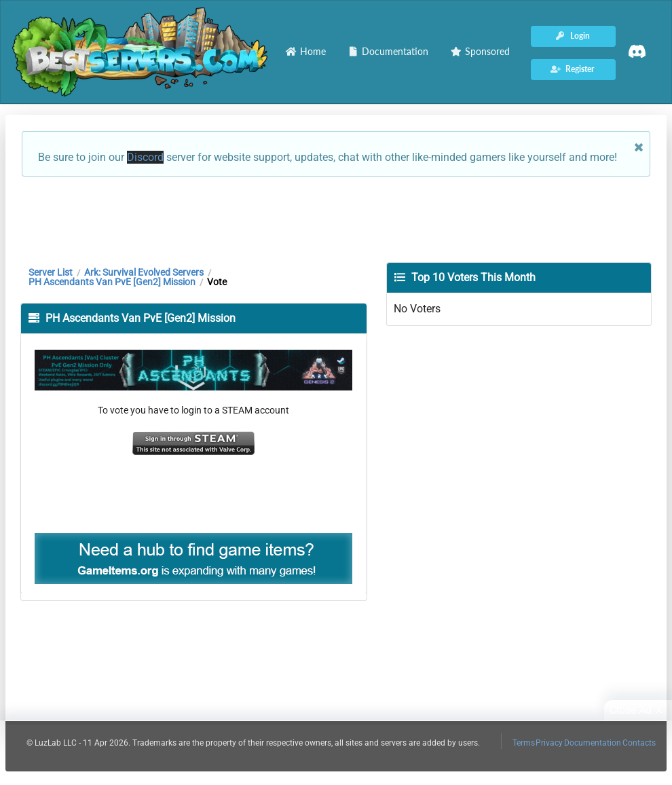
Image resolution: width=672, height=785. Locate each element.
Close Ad (638, 710)
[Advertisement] (336, 218)
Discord (145, 157)
